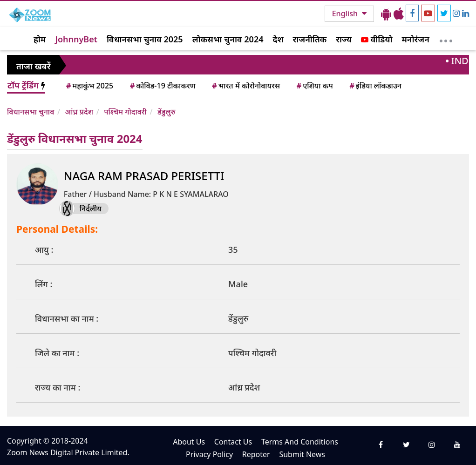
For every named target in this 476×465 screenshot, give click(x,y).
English (346, 13)
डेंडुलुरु (166, 112)
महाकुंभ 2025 (89, 86)
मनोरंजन (416, 39)
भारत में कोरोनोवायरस (245, 86)
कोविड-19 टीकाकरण (162, 86)
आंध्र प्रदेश (79, 112)
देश (278, 39)
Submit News (302, 454)
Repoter (256, 454)
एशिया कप (314, 86)
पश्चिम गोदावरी (125, 112)
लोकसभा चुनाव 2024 (228, 39)
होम (40, 39)
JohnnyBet (76, 39)
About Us (189, 442)
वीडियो (377, 39)
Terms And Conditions (300, 442)
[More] (446, 39)
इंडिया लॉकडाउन (375, 86)
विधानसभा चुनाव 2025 (145, 39)
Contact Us (233, 442)
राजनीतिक (310, 39)
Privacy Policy (209, 454)
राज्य (344, 39)
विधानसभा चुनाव (31, 112)
